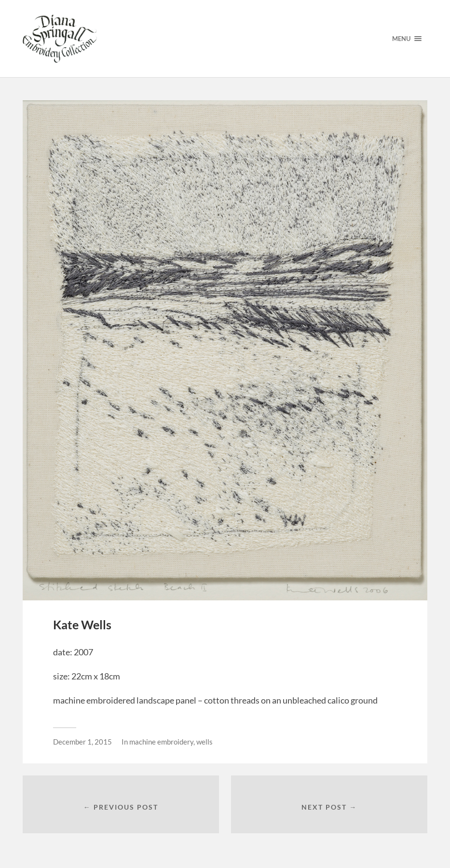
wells (205, 742)
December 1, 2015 (82, 742)
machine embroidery (161, 742)
